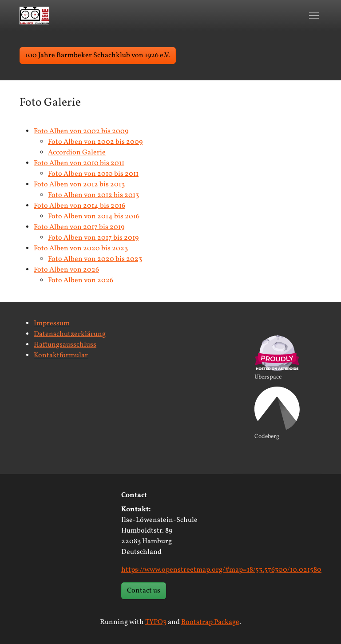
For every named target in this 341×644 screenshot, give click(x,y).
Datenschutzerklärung (70, 334)
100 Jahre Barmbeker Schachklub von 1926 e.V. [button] (98, 55)
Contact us (144, 591)
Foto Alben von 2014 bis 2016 (79, 206)
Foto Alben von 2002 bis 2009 (81, 131)
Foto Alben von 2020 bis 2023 (81, 249)
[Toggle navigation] (314, 16)
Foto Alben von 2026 (66, 270)
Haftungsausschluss (65, 345)
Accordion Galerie (77, 153)
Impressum (52, 324)
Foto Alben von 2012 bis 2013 (79, 185)
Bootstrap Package (210, 622)
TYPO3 (156, 622)
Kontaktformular (61, 356)
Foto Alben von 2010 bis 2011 (79, 163)
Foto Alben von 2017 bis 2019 (79, 227)
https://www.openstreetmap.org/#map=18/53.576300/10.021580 (221, 570)
